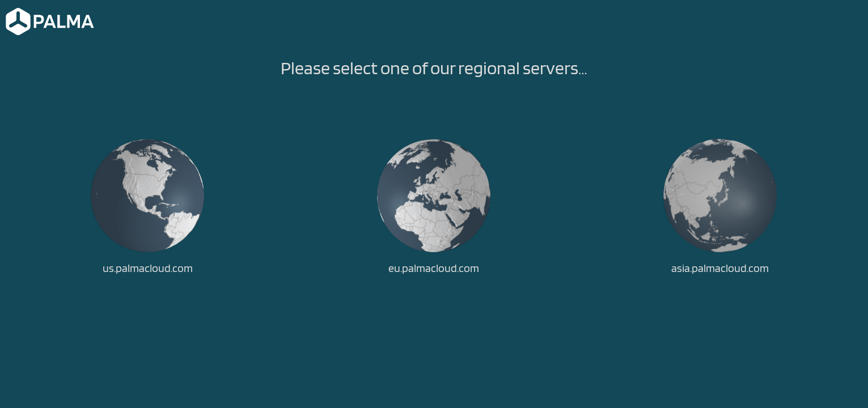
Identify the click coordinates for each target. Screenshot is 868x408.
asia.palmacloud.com (720, 268)
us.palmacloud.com (148, 268)
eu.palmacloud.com (434, 268)
